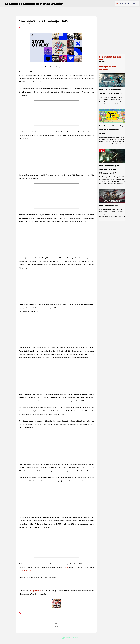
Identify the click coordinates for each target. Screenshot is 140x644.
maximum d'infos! (26, 571)
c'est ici (66, 567)
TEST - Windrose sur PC (109, 205)
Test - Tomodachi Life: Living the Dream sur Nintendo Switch (111, 129)
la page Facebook (36, 591)
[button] (20, 28)
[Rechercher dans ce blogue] (129, 4)
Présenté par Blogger (70, 638)
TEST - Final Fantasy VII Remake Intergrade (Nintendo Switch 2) (109, 169)
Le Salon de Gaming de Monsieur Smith (34, 4)
